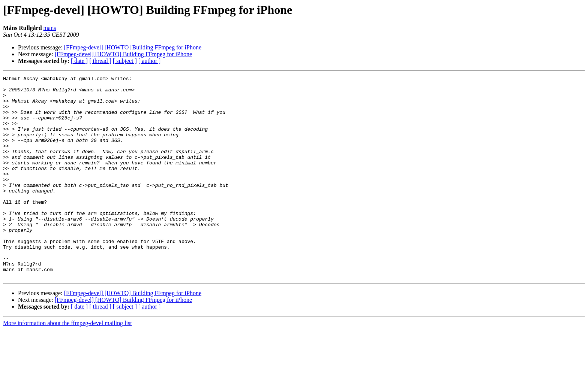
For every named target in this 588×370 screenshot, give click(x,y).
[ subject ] (125, 61)
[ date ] (79, 61)
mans (50, 28)
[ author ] (150, 61)
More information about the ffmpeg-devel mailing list (67, 363)
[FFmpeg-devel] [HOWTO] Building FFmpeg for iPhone (133, 47)
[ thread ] (100, 61)
